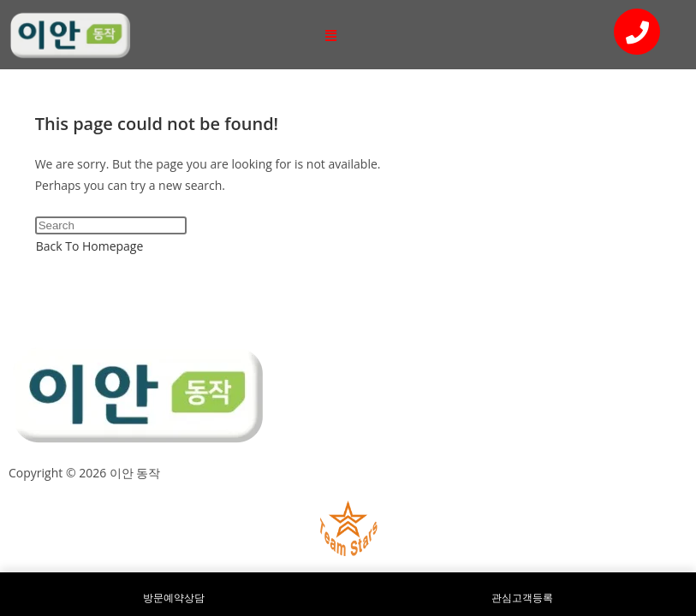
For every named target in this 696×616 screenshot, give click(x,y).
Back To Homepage (90, 246)
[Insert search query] (111, 225)
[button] (331, 35)
